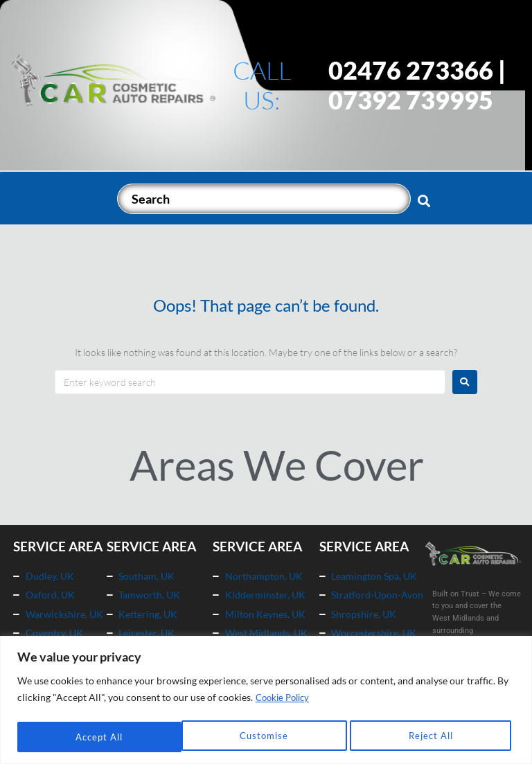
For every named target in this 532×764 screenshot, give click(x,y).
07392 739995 (411, 100)
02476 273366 (411, 70)
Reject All (266, 737)
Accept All (433, 737)
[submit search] (424, 200)
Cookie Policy (285, 699)
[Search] (264, 199)
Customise (99, 737)
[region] (266, 701)
